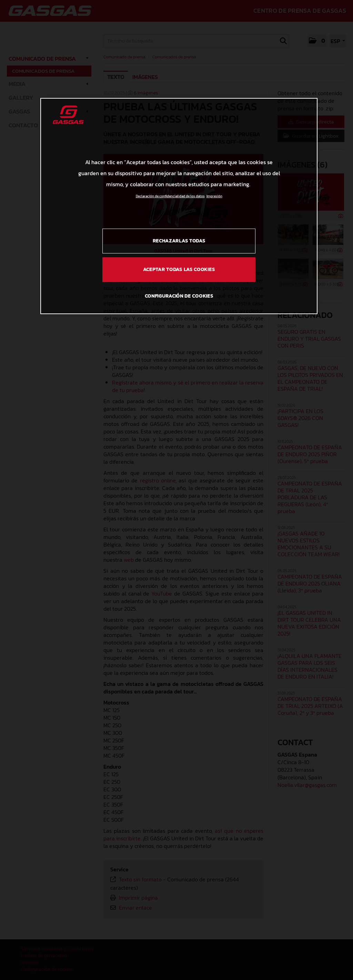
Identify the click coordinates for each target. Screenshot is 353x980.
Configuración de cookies (179, 296)
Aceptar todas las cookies (179, 269)
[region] (179, 206)
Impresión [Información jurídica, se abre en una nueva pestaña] (214, 196)
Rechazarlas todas (179, 241)
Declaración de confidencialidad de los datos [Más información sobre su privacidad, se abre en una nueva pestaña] (170, 196)
